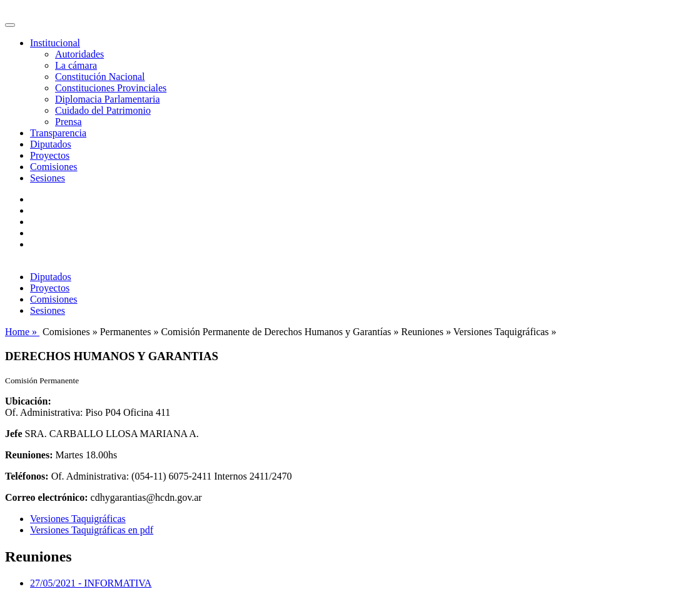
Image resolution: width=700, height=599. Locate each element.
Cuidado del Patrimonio (103, 110)
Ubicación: (28, 401)
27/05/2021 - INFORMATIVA (91, 583)
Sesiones (48, 178)
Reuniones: (29, 455)
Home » (22, 332)
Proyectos (50, 155)
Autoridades (79, 54)
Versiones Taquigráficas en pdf (92, 530)
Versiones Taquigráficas (78, 519)
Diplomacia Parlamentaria (107, 99)
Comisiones (54, 167)
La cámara (76, 65)
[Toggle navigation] (10, 25)
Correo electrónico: (47, 497)
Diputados (51, 144)
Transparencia (58, 133)
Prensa (68, 122)
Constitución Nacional (100, 77)
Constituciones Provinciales (111, 88)
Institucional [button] (55, 43)
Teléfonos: (27, 476)
